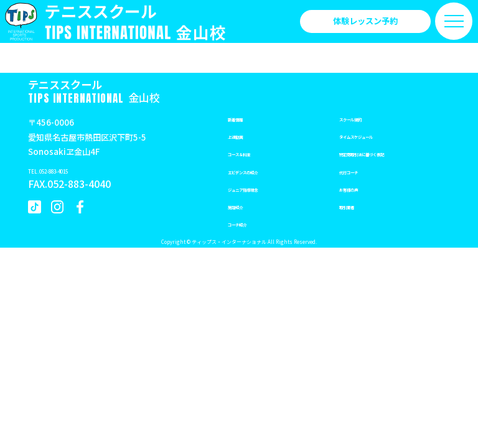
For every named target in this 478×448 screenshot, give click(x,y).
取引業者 (355, 206)
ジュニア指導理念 (260, 188)
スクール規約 (363, 118)
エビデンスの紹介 (260, 171)
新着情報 (244, 118)
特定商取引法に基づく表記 (388, 153)
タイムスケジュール (375, 135)
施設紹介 (244, 206)
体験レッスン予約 (365, 21)
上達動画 (244, 135)
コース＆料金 (252, 153)
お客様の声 (359, 188)
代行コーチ (359, 171)
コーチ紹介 (248, 223)
